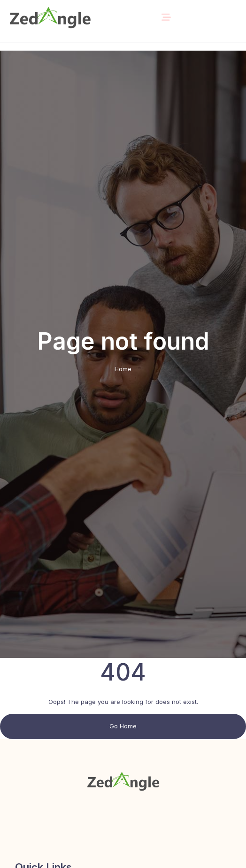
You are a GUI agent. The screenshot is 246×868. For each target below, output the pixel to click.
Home (123, 369)
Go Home (123, 726)
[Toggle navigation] (166, 17)
